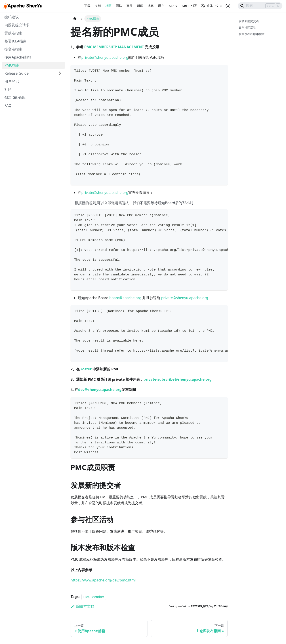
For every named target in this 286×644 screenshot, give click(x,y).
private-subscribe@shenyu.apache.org (178, 379)
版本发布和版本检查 (252, 34)
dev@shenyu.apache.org (100, 390)
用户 (161, 6)
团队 (119, 6)
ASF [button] (171, 6)
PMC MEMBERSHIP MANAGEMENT (114, 47)
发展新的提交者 (249, 21)
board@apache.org (125, 298)
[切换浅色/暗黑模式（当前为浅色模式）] (228, 6)
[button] (33, 73)
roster (86, 369)
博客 (151, 6)
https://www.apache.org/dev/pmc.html (103, 580)
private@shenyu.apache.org (105, 57)
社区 (108, 6)
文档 (98, 6)
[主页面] (75, 19)
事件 (130, 6)
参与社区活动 (247, 27)
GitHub (189, 6)
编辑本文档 (82, 606)
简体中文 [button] (210, 6)
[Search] (260, 6)
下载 (87, 6)
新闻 (140, 6)
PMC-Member (94, 597)
